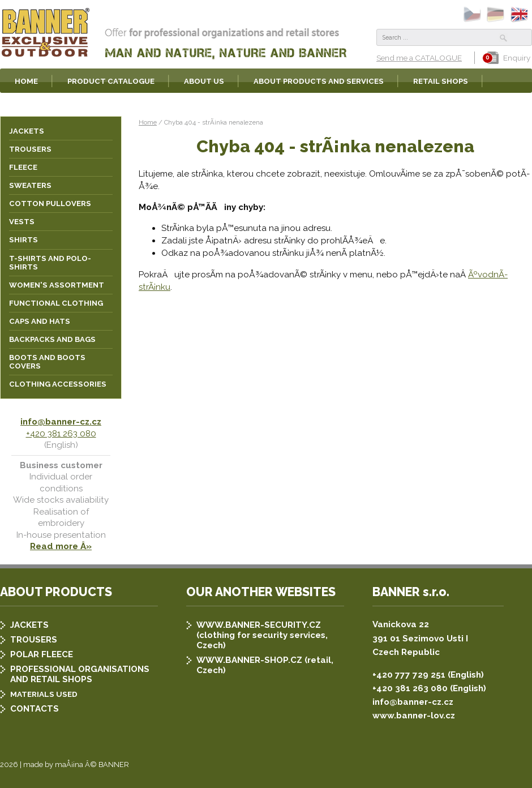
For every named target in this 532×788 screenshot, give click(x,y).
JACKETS (29, 625)
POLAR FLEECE (42, 654)
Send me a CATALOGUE (419, 58)
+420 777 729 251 (409, 675)
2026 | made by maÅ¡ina (42, 765)
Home (148, 122)
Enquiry (509, 58)
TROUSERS (34, 640)
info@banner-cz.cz (61, 422)
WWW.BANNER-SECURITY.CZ (259, 625)
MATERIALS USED (44, 694)
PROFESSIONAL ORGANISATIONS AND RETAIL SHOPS (80, 674)
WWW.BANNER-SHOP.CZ (249, 660)
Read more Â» (61, 546)
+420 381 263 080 (61, 434)
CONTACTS (35, 709)
